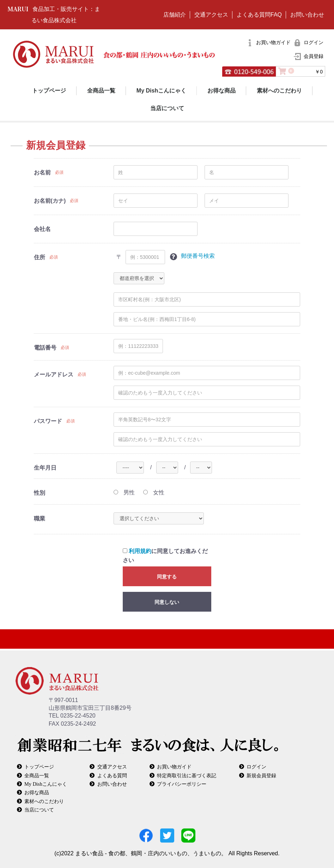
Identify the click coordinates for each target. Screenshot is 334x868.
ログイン (256, 766)
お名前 (42, 173)
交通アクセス (211, 15)
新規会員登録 (261, 775)
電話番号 (45, 348)
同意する (167, 577)
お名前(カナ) (50, 201)
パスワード (48, 421)
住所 (40, 257)
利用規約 (140, 551)
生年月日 (45, 468)
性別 (40, 493)
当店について (167, 108)
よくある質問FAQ (259, 15)
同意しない (167, 602)
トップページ (49, 91)
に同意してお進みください (165, 556)
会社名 (42, 229)
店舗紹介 (175, 15)
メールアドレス (54, 374)
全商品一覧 (101, 91)
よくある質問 (112, 775)
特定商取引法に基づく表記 (187, 775)
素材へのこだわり (279, 91)
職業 (40, 519)
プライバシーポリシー (182, 784)
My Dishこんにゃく (161, 91)
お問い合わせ (307, 15)
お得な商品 (221, 91)
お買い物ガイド (174, 766)
